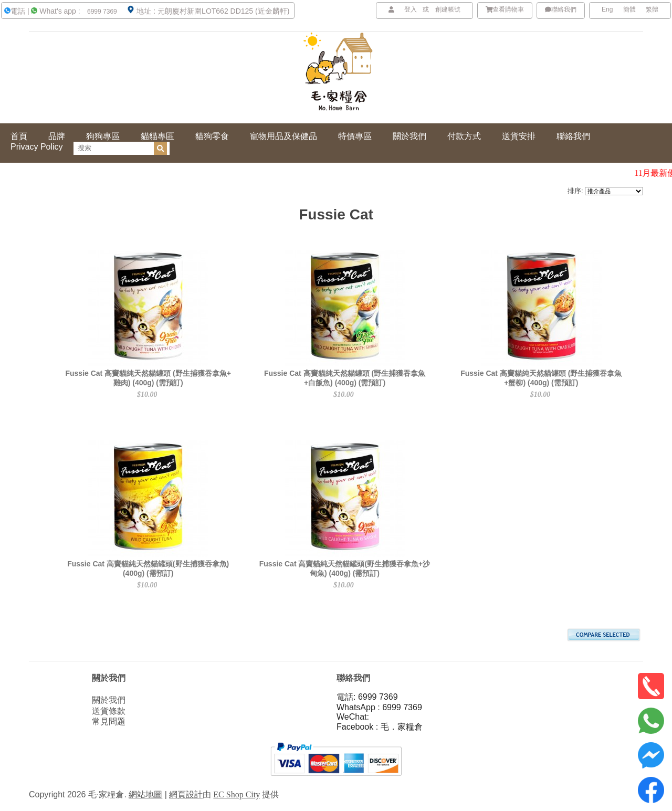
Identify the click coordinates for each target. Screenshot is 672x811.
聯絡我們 (561, 9)
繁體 (652, 9)
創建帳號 (448, 9)
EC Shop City (237, 794)
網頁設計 (186, 794)
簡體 (629, 9)
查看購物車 (505, 9)
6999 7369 (101, 12)
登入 (411, 9)
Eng (607, 9)
